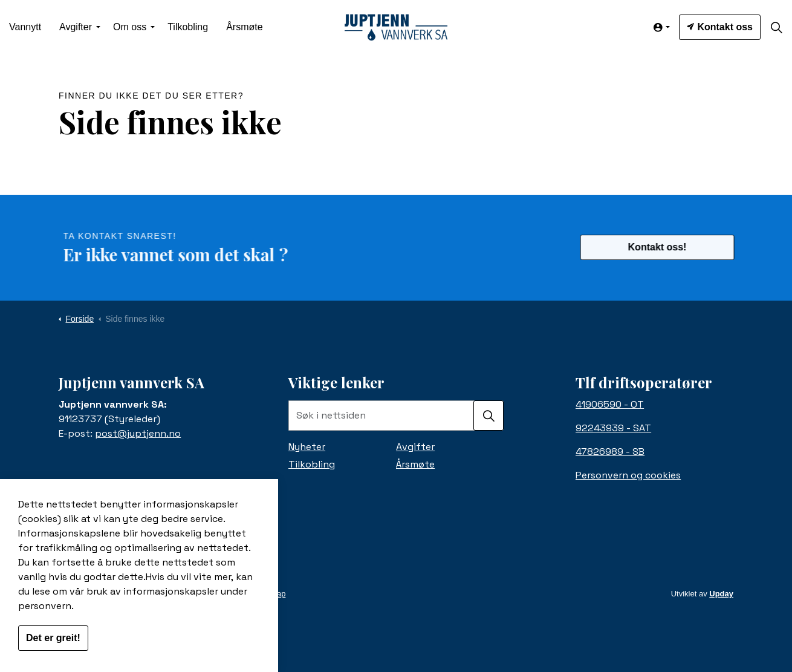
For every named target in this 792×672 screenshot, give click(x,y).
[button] (489, 416)
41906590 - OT (610, 404)
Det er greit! (53, 647)
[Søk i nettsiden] (396, 416)
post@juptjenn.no (138, 433)
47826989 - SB (610, 452)
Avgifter (76, 27)
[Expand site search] (776, 27)
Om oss (130, 27)
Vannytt (25, 27)
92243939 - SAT (613, 428)
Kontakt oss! (665, 247)
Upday (721, 594)
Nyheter (307, 447)
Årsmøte (244, 27)
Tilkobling (188, 27)
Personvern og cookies (628, 475)
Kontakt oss (720, 27)
